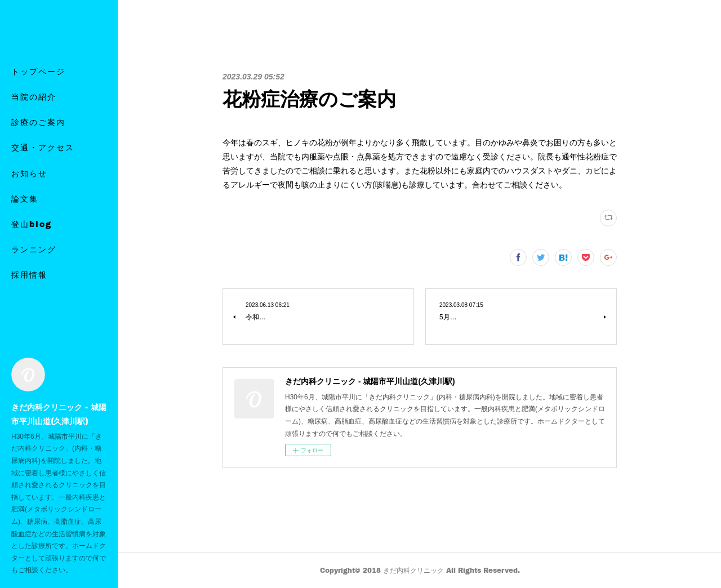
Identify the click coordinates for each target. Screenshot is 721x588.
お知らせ (29, 193)
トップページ (38, 92)
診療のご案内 (38, 142)
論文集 (25, 219)
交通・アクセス (43, 168)
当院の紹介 (34, 117)
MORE (26, 244)
